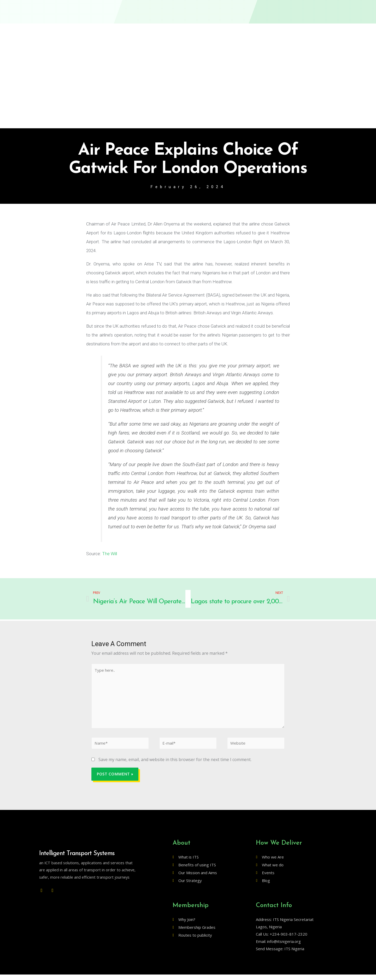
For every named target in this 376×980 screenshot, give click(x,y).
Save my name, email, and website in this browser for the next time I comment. (175, 765)
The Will (110, 554)
